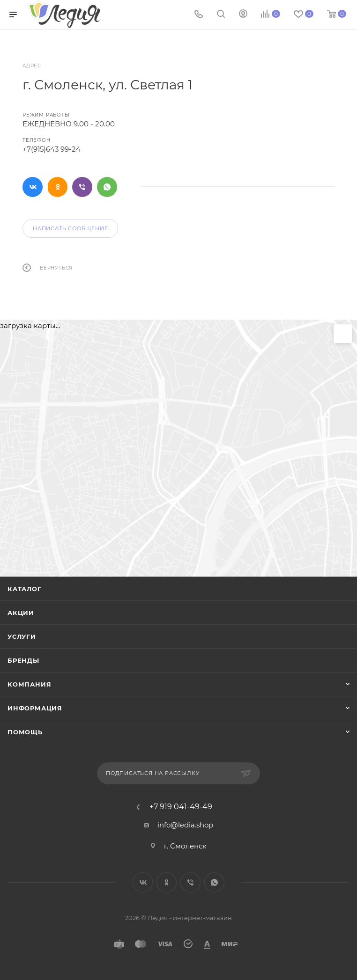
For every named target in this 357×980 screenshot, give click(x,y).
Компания (29, 684)
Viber (82, 187)
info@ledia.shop (185, 825)
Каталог (25, 589)
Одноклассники (57, 187)
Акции (21, 613)
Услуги (22, 636)
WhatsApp (107, 187)
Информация (35, 708)
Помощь (25, 732)
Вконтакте (33, 187)
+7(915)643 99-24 (52, 149)
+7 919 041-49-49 (181, 807)
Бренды (23, 660)
